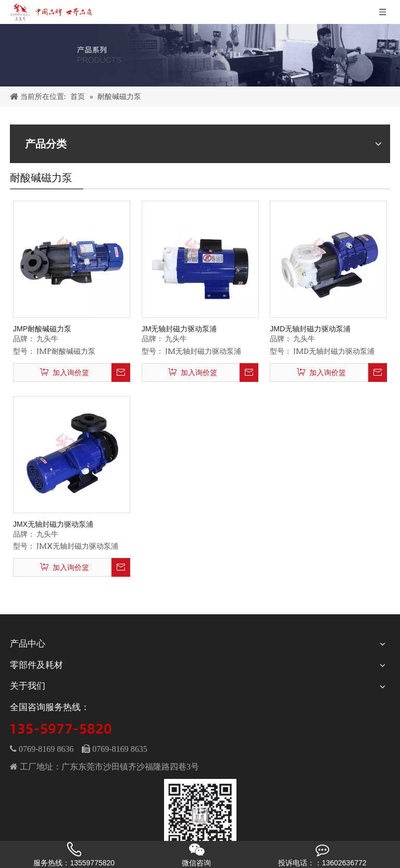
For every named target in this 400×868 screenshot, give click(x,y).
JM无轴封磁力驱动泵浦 (179, 329)
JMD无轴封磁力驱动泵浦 (310, 329)
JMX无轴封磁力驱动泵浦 (53, 524)
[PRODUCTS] (200, 55)
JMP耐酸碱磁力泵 (42, 329)
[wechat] (200, 815)
